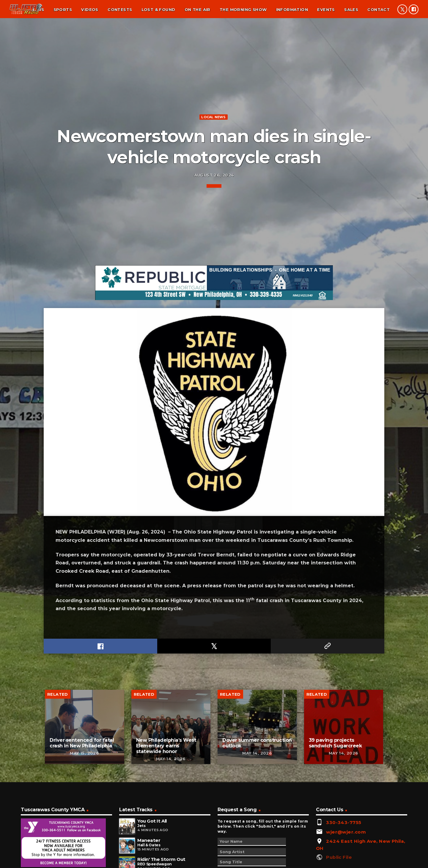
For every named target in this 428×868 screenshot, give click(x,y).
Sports (63, 10)
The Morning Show (243, 10)
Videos (90, 10)
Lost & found (158, 10)
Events (326, 10)
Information (292, 10)
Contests (120, 10)
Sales (351, 10)
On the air (198, 10)
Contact (379, 10)
